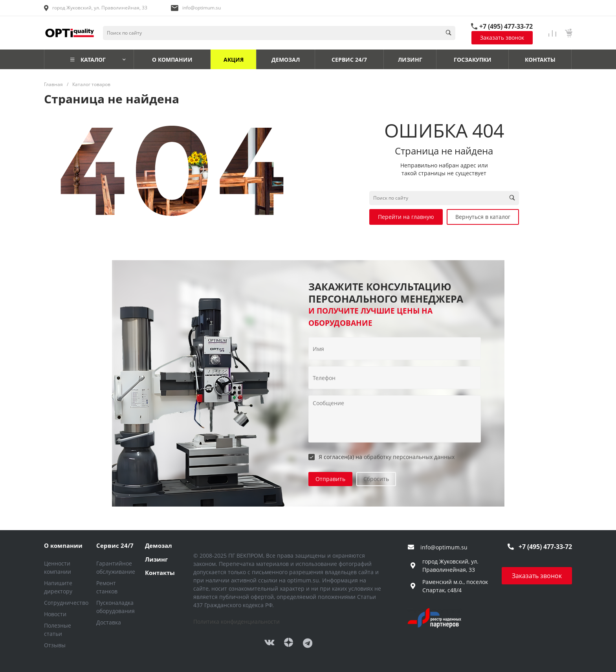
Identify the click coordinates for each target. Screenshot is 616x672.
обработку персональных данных (409, 457)
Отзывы (55, 645)
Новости (55, 614)
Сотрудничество (66, 603)
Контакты (160, 573)
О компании (63, 545)
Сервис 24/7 (115, 545)
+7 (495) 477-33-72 (506, 26)
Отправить (330, 479)
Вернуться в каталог (483, 217)
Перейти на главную (406, 217)
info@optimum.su (202, 8)
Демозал (159, 545)
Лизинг (156, 559)
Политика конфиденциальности (236, 622)
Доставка (109, 622)
